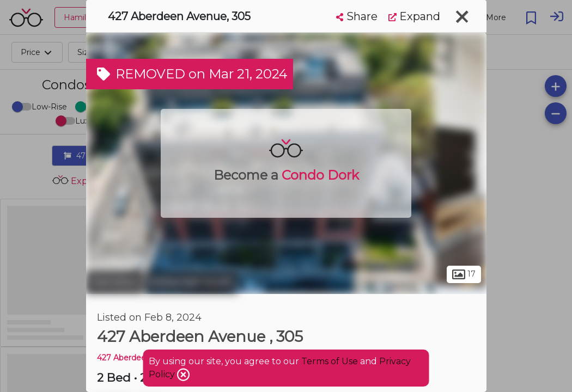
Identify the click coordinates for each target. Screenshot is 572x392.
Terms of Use (330, 361)
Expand (414, 16)
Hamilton (114, 282)
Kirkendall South (192, 282)
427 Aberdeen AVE (133, 358)
